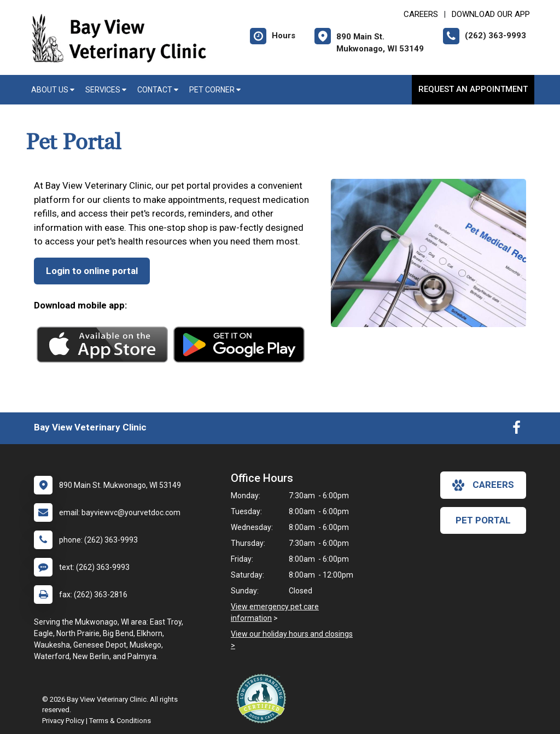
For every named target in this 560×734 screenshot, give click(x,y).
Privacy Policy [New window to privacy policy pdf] (63, 721)
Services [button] (106, 90)
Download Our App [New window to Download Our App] (491, 14)
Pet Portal (483, 520)
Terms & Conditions (120, 721)
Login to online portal (92, 271)
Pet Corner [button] (215, 90)
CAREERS (421, 14)
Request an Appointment (473, 89)
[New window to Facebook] (517, 430)
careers (483, 485)
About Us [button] (53, 90)
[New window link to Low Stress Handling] (264, 698)
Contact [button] (158, 90)
